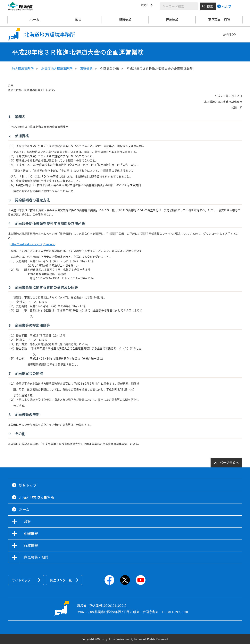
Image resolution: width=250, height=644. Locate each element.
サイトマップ (21, 580)
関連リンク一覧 (61, 580)
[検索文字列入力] (179, 6)
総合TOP (229, 34)
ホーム (31, 20)
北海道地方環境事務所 (57, 69)
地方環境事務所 (23, 69)
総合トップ (28, 485)
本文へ (146, 6)
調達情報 (86, 69)
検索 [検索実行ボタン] (210, 6)
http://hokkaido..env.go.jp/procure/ (33, 244)
